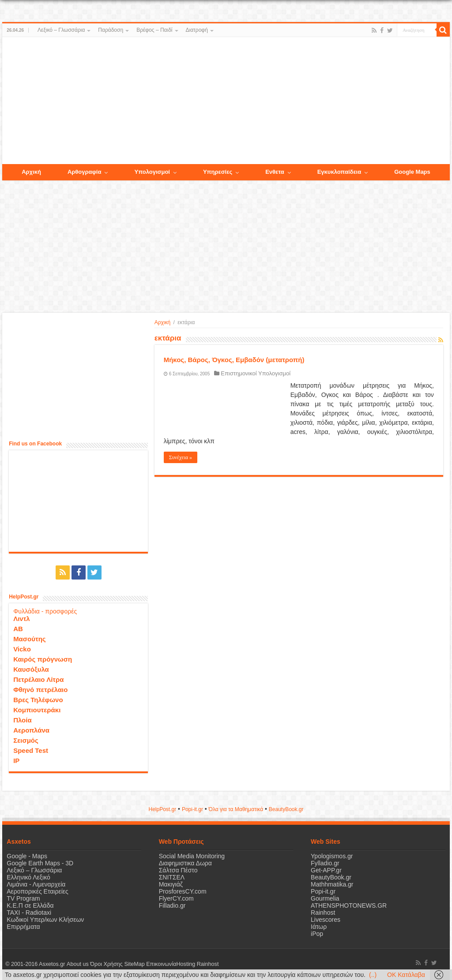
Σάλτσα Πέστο (178, 870)
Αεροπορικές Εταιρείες (38, 891)
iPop (317, 934)
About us (77, 964)
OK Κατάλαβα (406, 975)
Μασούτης (30, 639)
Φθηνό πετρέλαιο (40, 690)
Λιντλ (22, 619)
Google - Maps (27, 856)
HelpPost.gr (162, 809)
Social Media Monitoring (192, 856)
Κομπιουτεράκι (37, 710)
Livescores (326, 920)
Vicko (22, 649)
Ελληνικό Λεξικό (28, 877)
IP (16, 761)
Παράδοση (111, 30)
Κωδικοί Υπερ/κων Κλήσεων (45, 920)
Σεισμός (26, 740)
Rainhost (323, 913)
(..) (373, 975)
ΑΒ (18, 629)
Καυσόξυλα (31, 669)
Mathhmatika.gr (332, 884)
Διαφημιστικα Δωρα (185, 863)
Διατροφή (197, 30)
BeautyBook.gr (331, 877)
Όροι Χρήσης (106, 964)
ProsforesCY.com (183, 891)
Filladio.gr (172, 905)
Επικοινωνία (161, 964)
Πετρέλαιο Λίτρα (38, 679)
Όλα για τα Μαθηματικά (236, 809)
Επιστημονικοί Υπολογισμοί (256, 373)
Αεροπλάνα (31, 730)
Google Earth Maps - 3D (40, 863)
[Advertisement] (226, 101)
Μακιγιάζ (171, 884)
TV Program (23, 898)
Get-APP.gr (326, 870)
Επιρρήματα (23, 927)
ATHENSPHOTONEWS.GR (349, 905)
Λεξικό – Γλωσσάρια (61, 30)
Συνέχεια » (181, 457)
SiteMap (134, 964)
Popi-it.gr (192, 809)
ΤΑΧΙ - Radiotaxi (29, 913)
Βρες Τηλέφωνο (38, 700)
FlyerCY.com (176, 898)
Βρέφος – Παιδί (154, 30)
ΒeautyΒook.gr (286, 809)
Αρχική (162, 322)
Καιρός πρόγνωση (43, 659)
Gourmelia (325, 898)
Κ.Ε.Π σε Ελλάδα (30, 905)
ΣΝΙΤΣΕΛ (172, 877)
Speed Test (31, 750)
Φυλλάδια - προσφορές (45, 611)
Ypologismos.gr (332, 856)
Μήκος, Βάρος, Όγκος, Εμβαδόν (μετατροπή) (234, 360)
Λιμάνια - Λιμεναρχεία (36, 884)
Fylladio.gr (325, 863)
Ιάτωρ (319, 927)
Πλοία (23, 720)
